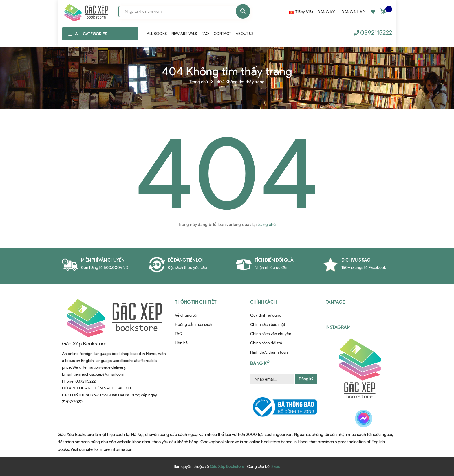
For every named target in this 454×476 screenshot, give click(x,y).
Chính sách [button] (263, 302)
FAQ (179, 334)
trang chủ (267, 225)
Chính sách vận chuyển (271, 334)
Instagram (338, 327)
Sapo (276, 467)
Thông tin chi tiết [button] (196, 302)
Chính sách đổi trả (266, 343)
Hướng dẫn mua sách (194, 325)
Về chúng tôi (186, 315)
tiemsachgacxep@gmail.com (99, 374)
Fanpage (335, 302)
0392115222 (376, 33)
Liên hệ (181, 343)
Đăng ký (306, 379)
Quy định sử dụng (266, 315)
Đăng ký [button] (260, 363)
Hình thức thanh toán (269, 352)
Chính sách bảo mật (268, 325)
